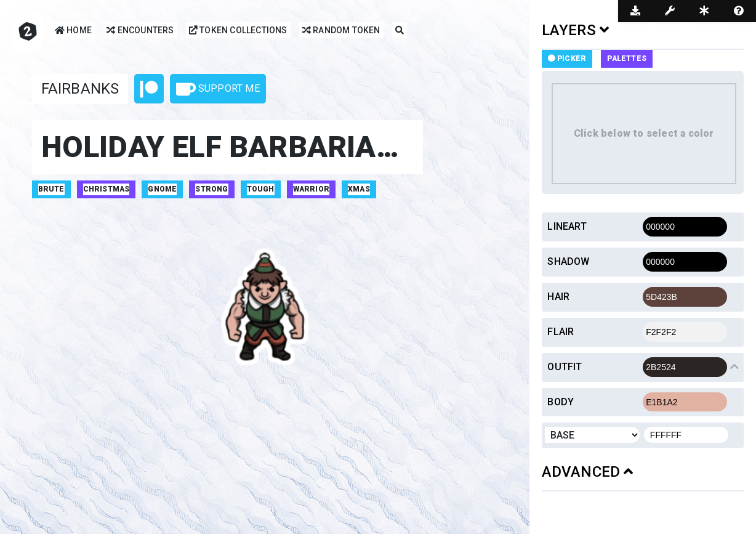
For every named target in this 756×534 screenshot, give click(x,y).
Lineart (567, 226)
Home (73, 31)
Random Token (341, 31)
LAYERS (576, 30)
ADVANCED (588, 472)
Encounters (140, 31)
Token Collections (238, 31)
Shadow (568, 261)
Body (561, 402)
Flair (561, 332)
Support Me (218, 89)
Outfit (565, 367)
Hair (558, 297)
